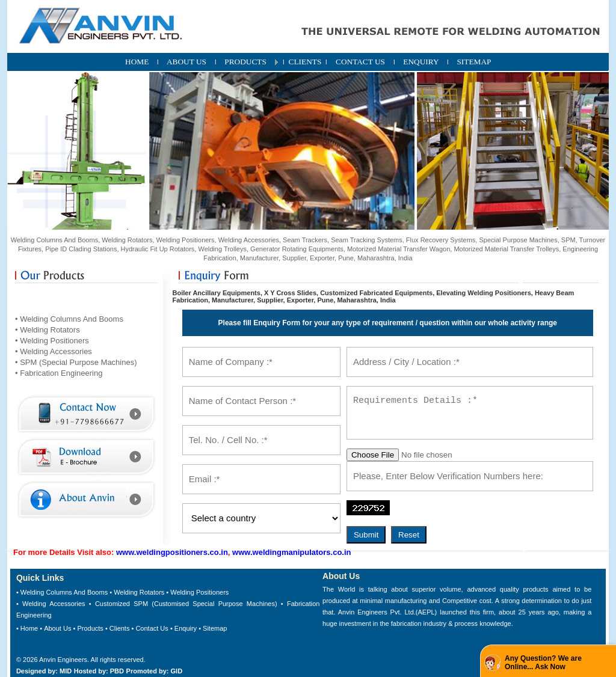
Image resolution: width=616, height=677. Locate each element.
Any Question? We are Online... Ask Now (543, 663)
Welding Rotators (139, 592)
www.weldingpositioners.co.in (172, 552)
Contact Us (152, 628)
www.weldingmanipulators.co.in (291, 552)
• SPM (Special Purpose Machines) (76, 362)
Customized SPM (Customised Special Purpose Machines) (186, 604)
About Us (57, 628)
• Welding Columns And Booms (69, 319)
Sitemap (215, 628)
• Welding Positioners (52, 341)
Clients (120, 628)
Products (90, 628)
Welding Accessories (54, 604)
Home (29, 628)
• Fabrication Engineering (59, 373)
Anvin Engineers (63, 660)
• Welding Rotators (48, 330)
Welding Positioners (199, 592)
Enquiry (186, 628)
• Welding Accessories (54, 351)
